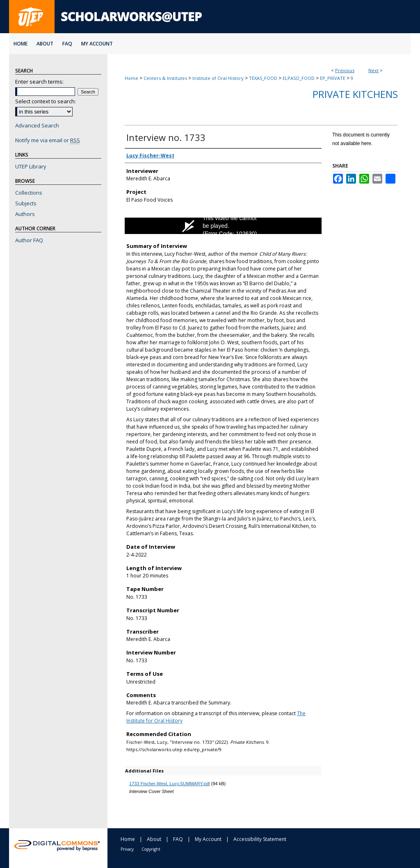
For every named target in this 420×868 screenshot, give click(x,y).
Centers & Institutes (165, 78)
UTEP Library (31, 166)
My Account (208, 839)
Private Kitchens (355, 94)
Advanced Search (37, 125)
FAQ (178, 839)
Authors (25, 214)
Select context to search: (46, 101)
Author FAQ (29, 240)
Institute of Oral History (218, 78)
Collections (29, 193)
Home (131, 78)
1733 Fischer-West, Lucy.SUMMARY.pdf (170, 784)
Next (373, 70)
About (154, 839)
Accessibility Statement (260, 839)
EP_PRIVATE (333, 78)
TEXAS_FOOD (263, 78)
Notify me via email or (48, 140)
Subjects (26, 203)
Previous (345, 70)
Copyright (151, 849)
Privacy (127, 849)
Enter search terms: (39, 82)
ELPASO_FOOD (299, 78)
